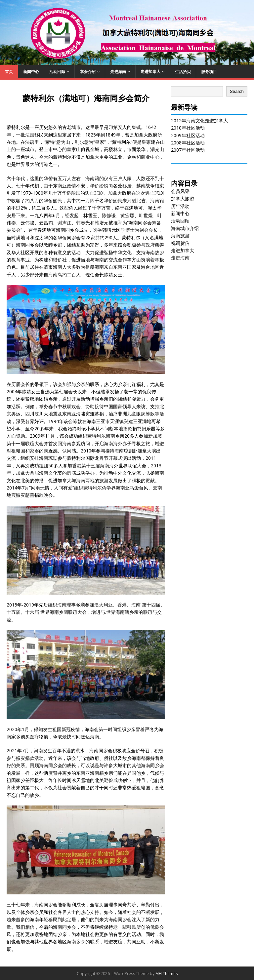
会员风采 (180, 191)
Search (237, 91)
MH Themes (167, 974)
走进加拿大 (150, 72)
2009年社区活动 (188, 135)
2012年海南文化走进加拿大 (199, 120)
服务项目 (209, 72)
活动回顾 (57, 72)
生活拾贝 (183, 72)
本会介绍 (88, 72)
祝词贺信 (180, 243)
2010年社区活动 (188, 128)
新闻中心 (31, 72)
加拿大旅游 (183, 198)
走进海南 (118, 72)
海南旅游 (180, 235)
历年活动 (180, 206)
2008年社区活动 (188, 143)
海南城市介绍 (185, 228)
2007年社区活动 (188, 150)
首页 (9, 72)
